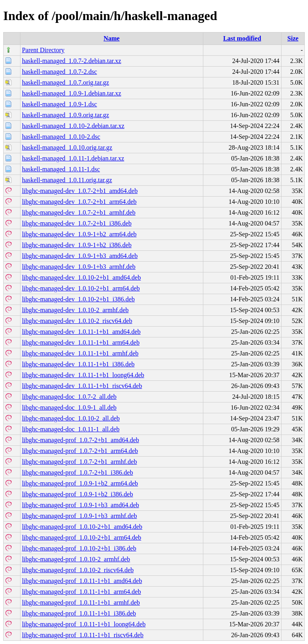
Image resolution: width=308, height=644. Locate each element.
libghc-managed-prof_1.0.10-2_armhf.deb (76, 559)
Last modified (242, 38)
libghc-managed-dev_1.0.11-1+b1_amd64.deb (81, 332)
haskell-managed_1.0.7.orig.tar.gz (66, 82)
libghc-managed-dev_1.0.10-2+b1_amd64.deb (82, 277)
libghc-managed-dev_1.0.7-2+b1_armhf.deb (79, 212)
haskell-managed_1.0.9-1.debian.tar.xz (72, 93)
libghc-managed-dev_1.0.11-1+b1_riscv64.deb (82, 386)
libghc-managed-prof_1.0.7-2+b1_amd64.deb (81, 440)
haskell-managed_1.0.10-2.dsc (61, 137)
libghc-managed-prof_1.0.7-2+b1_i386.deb (78, 472)
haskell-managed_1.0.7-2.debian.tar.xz (72, 61)
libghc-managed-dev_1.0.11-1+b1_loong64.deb (83, 375)
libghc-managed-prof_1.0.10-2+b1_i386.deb (79, 548)
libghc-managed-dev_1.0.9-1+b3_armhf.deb (79, 267)
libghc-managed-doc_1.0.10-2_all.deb (71, 418)
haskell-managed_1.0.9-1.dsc (60, 104)
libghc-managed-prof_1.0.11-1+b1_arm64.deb (82, 592)
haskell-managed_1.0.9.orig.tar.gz (66, 115)
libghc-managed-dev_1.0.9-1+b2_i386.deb (77, 245)
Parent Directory (43, 50)
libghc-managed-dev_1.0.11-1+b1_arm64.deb (81, 342)
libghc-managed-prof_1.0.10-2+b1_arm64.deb (82, 537)
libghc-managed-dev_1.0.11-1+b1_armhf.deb (80, 353)
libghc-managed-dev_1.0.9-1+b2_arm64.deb (79, 234)
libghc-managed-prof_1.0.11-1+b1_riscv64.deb (83, 635)
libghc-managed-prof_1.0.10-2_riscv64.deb (78, 570)
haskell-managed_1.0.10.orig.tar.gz (67, 147)
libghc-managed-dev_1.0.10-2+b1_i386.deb (78, 299)
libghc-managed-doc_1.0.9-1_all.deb (69, 407)
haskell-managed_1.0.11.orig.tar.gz (67, 180)
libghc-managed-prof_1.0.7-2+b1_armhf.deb (80, 462)
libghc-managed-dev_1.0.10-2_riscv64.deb (77, 321)
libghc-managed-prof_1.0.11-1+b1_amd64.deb (82, 581)
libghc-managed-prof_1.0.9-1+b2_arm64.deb (80, 483)
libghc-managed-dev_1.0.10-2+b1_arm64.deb (81, 288)
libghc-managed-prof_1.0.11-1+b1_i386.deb (79, 613)
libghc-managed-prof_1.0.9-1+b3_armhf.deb (80, 516)
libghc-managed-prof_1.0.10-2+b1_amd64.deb (82, 527)
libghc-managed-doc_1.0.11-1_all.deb (71, 429)
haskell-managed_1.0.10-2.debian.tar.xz (73, 126)
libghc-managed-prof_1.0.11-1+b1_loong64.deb (84, 624)
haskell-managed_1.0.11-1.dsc (61, 169)
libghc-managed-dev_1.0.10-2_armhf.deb (75, 310)
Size (293, 38)
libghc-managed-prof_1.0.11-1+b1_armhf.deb (81, 602)
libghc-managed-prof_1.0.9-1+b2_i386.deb (78, 494)
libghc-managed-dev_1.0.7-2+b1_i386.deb (77, 223)
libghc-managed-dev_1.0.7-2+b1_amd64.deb (80, 191)
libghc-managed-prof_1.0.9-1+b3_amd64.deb (81, 505)
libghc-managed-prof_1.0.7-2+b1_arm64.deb (80, 451)
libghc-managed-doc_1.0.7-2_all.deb (69, 397)
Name (111, 38)
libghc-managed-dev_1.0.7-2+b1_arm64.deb (79, 202)
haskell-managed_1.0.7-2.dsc (60, 72)
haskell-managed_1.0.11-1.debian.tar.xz (73, 158)
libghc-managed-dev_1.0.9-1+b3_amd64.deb (80, 256)
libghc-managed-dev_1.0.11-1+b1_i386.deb (78, 364)
